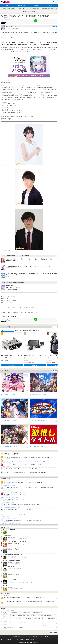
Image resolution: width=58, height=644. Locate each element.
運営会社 (20, 637)
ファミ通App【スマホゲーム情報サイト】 (9, 9)
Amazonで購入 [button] (12, 365)
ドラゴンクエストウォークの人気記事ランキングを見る (11, 492)
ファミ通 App (5, 2)
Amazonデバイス (27, 330)
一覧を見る (55, 327)
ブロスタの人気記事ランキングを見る (8, 503)
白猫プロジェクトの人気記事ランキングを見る (9, 497)
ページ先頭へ (54, 632)
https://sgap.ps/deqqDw (7, 83)
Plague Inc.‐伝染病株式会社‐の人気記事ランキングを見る (11, 508)
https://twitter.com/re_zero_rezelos (13, 303)
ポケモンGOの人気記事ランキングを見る (8, 518)
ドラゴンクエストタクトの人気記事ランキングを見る (11, 523)
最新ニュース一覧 (22, 9)
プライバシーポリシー (27, 637)
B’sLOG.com (48, 637)
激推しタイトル (32, 12)
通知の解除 (35, 637)
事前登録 (25, 12)
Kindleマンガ (18, 330)
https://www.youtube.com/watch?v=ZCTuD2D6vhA (13, 120)
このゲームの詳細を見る (13, 290)
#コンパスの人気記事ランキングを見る (8, 486)
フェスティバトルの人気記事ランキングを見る (9, 513)
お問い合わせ (9, 637)
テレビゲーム (36, 330)
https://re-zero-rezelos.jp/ (12, 301)
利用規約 (15, 637)
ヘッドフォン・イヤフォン (7, 330)
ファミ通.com (41, 637)
